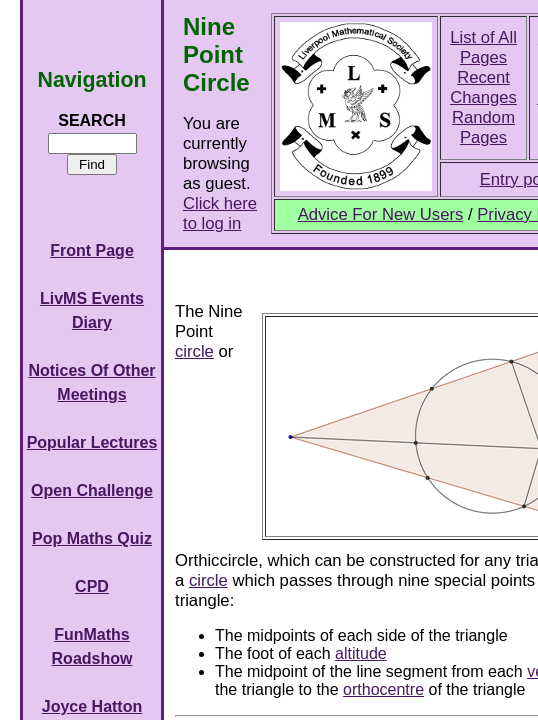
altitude (361, 653)
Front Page (92, 250)
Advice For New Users (381, 214)
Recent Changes (483, 87)
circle (194, 351)
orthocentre (383, 689)
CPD (92, 586)
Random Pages (483, 127)
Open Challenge (92, 490)
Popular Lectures (92, 442)
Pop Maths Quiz (92, 538)
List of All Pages (483, 47)
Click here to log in (220, 213)
